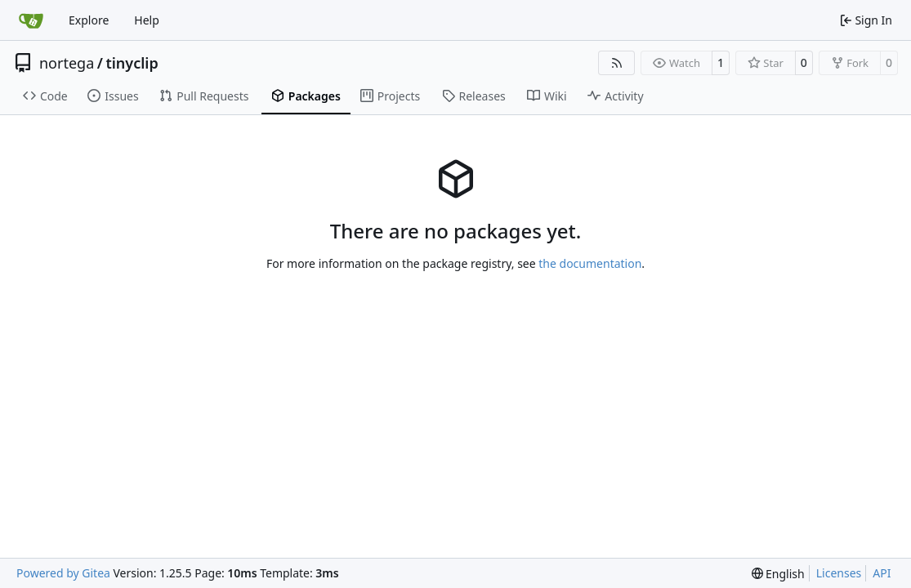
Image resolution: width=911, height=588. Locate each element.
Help (147, 20)
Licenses (839, 573)
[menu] (778, 574)
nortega (67, 63)
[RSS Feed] (617, 63)
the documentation (590, 263)
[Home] (31, 20)
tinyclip (132, 63)
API (882, 573)
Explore (89, 20)
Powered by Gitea (63, 573)
